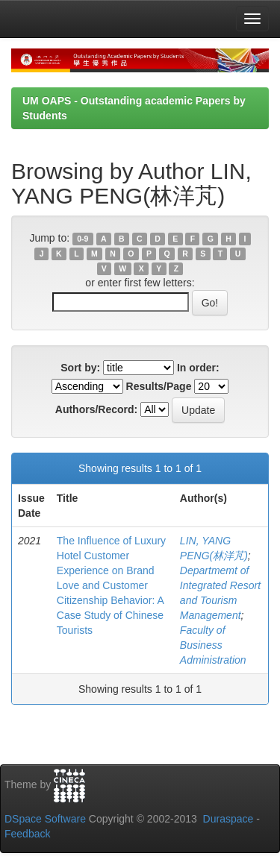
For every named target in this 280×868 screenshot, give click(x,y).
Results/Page (159, 386)
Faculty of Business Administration (213, 645)
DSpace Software (45, 819)
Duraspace (228, 819)
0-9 (83, 239)
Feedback (27, 834)
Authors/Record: (96, 409)
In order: (198, 368)
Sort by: (80, 368)
